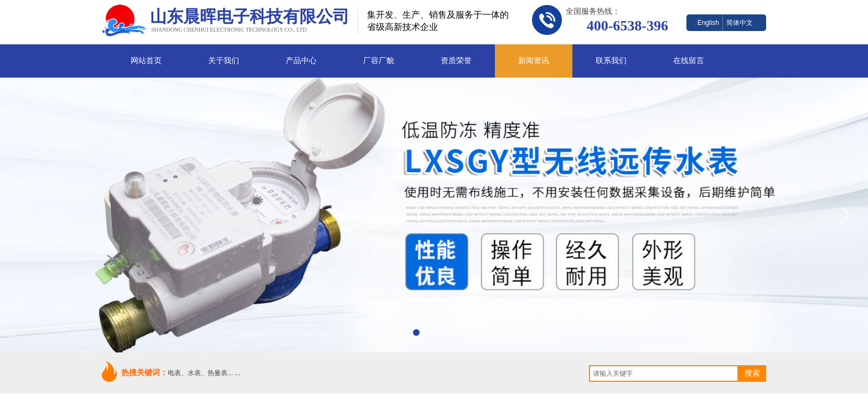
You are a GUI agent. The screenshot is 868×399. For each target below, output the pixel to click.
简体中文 (740, 23)
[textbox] (664, 374)
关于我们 (224, 61)
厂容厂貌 (379, 61)
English (708, 23)
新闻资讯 (534, 61)
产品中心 (301, 61)
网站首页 (146, 61)
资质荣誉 (456, 61)
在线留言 (689, 61)
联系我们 (611, 61)
